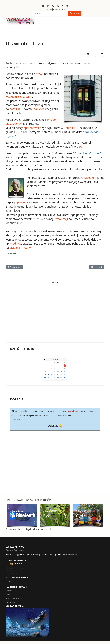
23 (61, 374)
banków (39, 109)
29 (58, 376)
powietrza (23, 202)
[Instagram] (67, 6)
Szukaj (75, 14)
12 (48, 371)
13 (51, 371)
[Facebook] (43, 6)
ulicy (99, 169)
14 (55, 371)
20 (51, 374)
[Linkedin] (63, 6)
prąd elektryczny (20, 247)
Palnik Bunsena (15, 549)
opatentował (32, 128)
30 (61, 376)
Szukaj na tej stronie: (56, 9)
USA (79, 146)
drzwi (39, 74)
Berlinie (69, 128)
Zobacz (9, 580)
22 (58, 374)
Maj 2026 (55, 359)
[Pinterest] (53, 6)
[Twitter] (48, 6)
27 (51, 376)
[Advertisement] (55, 310)
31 (65, 376)
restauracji (61, 218)
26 (48, 376)
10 (65, 368)
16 (61, 371)
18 (45, 374)
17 (65, 371)
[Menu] (103, 22)
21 (55, 374)
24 (65, 374)
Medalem (90, 177)
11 (45, 371)
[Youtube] (58, 6)
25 (45, 376)
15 (58, 371)
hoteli (13, 109)
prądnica (16, 243)
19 (48, 374)
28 (55, 376)
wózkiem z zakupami (19, 97)
